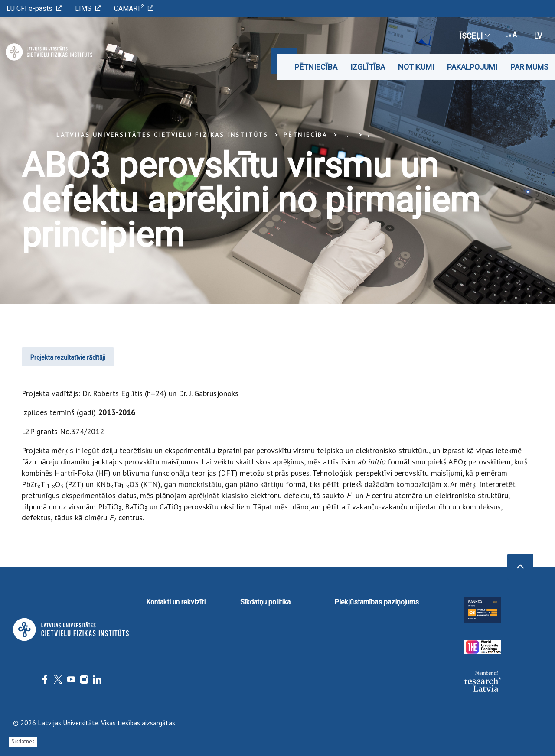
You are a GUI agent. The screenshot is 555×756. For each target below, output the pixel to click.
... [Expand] (348, 135)
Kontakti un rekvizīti (176, 602)
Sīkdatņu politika (265, 602)
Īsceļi (474, 36)
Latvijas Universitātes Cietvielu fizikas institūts (162, 135)
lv (538, 36)
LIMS (88, 8)
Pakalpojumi (472, 67)
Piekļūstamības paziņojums (377, 602)
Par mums (529, 67)
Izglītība (368, 67)
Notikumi (416, 67)
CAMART (134, 8)
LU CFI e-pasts (34, 8)
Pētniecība (316, 67)
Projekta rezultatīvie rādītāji (68, 357)
